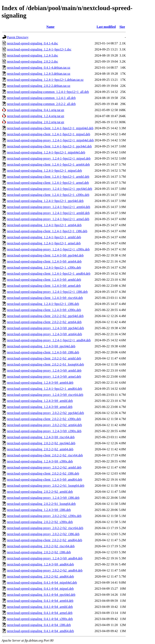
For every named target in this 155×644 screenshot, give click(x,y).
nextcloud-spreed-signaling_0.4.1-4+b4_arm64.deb (40, 601)
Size (122, 27)
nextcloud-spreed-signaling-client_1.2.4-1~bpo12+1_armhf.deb (48, 177)
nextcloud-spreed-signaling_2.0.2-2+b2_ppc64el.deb (41, 443)
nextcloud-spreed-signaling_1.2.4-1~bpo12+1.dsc (39, 49)
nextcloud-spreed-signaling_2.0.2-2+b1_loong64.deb (41, 504)
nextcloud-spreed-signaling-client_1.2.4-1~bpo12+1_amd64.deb (49, 274)
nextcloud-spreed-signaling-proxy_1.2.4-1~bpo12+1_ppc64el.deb (50, 189)
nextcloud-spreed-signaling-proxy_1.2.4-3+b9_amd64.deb (45, 558)
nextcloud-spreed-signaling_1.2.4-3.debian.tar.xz (39, 74)
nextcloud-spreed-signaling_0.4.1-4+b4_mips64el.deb (42, 583)
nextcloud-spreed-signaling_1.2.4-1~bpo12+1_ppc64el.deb (45, 201)
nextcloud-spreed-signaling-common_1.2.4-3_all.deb (41, 98)
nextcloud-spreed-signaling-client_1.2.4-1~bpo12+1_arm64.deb (48, 164)
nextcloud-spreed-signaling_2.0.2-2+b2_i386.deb (39, 552)
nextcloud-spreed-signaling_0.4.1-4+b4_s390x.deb (40, 619)
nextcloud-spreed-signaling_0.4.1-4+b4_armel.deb (40, 613)
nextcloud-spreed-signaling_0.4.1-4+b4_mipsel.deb (40, 589)
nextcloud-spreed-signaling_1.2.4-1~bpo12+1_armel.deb (44, 243)
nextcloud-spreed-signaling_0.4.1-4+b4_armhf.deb (40, 607)
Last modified (106, 27)
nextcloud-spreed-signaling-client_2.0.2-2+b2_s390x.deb (44, 419)
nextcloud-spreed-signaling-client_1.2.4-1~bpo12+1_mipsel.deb (49, 134)
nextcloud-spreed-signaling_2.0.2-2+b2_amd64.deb (40, 576)
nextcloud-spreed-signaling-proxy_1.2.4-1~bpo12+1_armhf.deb (48, 213)
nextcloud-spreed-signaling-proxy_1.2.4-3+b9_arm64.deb (45, 334)
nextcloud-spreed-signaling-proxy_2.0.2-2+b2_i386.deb (43, 534)
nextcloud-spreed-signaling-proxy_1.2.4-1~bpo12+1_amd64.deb (49, 340)
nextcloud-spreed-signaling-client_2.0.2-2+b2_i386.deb (43, 473)
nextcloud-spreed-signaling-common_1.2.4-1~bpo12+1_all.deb (48, 92)
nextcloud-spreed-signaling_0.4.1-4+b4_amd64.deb (40, 631)
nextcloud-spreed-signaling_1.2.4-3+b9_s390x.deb (40, 461)
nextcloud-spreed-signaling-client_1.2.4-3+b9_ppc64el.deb (45, 255)
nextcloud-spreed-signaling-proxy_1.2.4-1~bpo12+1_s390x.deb (48, 249)
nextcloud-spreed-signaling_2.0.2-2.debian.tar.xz (39, 86)
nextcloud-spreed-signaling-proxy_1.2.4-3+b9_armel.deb (44, 377)
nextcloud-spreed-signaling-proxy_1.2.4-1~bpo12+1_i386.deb (47, 292)
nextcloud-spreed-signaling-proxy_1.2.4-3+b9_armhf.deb (44, 370)
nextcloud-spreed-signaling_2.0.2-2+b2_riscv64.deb (41, 546)
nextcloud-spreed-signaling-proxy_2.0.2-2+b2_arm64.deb (45, 425)
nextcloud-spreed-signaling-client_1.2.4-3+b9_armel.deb (44, 286)
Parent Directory (18, 37)
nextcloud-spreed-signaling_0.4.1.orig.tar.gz (36, 110)
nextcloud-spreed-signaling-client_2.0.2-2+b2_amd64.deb (45, 540)
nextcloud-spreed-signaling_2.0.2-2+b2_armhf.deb (40, 492)
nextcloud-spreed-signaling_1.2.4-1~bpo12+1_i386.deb (43, 304)
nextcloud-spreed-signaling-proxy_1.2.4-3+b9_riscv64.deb (45, 395)
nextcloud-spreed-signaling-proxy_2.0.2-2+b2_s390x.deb (44, 516)
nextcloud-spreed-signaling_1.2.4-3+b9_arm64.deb (40, 383)
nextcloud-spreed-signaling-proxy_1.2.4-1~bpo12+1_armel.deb (48, 219)
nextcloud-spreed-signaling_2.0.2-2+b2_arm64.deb (40, 449)
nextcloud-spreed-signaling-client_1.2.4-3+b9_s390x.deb (44, 310)
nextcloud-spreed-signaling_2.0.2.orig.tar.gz (36, 122)
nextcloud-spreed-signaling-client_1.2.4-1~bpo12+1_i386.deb (47, 231)
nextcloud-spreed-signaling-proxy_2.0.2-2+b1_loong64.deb (46, 486)
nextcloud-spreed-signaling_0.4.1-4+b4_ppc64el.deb (41, 595)
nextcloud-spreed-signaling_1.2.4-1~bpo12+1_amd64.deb (45, 389)
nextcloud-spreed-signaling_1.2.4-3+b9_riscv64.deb (41, 437)
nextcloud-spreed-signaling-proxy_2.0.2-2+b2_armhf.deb (44, 467)
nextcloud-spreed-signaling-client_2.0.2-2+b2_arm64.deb (44, 322)
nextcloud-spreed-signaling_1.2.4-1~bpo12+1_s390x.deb (44, 267)
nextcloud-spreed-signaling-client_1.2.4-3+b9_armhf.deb (44, 280)
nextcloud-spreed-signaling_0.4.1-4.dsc (33, 43)
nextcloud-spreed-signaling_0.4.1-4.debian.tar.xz (39, 68)
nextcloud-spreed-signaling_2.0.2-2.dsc (33, 61)
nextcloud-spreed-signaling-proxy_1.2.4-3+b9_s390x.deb (44, 431)
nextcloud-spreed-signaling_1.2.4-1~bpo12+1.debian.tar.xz (45, 80)
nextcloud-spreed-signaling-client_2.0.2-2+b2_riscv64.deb (45, 455)
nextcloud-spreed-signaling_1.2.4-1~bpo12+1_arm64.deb (44, 225)
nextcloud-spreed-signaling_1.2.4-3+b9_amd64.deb (40, 564)
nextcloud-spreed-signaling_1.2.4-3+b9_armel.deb (40, 407)
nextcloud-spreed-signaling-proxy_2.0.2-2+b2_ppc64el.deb (46, 413)
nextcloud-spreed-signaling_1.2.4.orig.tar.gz (36, 116)
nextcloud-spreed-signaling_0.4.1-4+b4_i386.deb (39, 625)
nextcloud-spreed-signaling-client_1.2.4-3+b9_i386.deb (43, 352)
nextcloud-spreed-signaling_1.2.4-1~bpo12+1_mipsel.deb (45, 171)
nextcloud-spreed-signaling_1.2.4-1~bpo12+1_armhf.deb (44, 237)
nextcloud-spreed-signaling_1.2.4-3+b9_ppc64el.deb (41, 346)
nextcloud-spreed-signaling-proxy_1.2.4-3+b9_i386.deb (43, 498)
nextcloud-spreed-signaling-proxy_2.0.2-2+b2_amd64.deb (45, 570)
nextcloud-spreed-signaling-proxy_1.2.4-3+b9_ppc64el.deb (46, 328)
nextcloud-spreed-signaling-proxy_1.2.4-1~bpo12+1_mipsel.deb (49, 158)
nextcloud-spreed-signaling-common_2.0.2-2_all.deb (41, 104)
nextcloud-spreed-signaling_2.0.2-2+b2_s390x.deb (40, 522)
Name (50, 27)
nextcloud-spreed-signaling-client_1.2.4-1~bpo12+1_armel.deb (48, 183)
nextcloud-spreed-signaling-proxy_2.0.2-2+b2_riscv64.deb (45, 528)
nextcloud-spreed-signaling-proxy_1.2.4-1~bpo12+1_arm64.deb (49, 207)
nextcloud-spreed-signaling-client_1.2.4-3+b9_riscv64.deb (45, 298)
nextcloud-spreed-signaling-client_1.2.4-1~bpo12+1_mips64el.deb (50, 128)
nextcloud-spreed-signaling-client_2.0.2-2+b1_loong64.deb (46, 364)
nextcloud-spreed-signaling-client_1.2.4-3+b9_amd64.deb (45, 480)
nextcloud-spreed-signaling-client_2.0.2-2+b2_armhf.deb (44, 358)
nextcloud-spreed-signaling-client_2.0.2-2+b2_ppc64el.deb (45, 316)
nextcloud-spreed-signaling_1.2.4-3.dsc (33, 55)
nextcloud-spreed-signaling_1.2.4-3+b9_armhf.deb (40, 401)
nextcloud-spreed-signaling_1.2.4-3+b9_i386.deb (39, 510)
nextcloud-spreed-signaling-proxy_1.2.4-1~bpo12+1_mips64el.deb (50, 140)
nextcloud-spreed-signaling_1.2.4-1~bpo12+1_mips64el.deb (46, 152)
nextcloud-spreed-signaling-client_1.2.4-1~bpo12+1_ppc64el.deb (49, 146)
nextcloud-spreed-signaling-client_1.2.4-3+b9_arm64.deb (44, 261)
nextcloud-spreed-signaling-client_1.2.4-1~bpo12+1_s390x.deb (48, 195)
